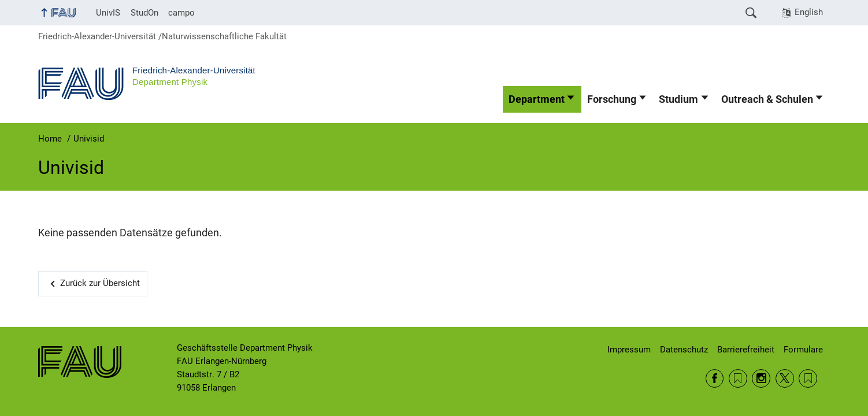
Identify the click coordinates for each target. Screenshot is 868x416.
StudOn (144, 13)
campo (181, 13)
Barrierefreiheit (746, 350)
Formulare (803, 350)
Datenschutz (684, 350)
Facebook (715, 378)
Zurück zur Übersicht (100, 283)
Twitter (785, 378)
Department (537, 99)
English (809, 12)
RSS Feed (738, 378)
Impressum (629, 350)
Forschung (612, 99)
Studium (678, 99)
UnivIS (108, 13)
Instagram (761, 378)
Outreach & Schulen (767, 99)
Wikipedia (808, 378)
